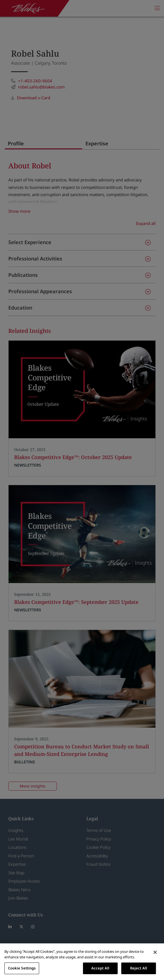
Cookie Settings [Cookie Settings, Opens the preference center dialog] (22, 968)
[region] (82, 962)
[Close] (155, 952)
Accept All (100, 968)
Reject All (139, 968)
